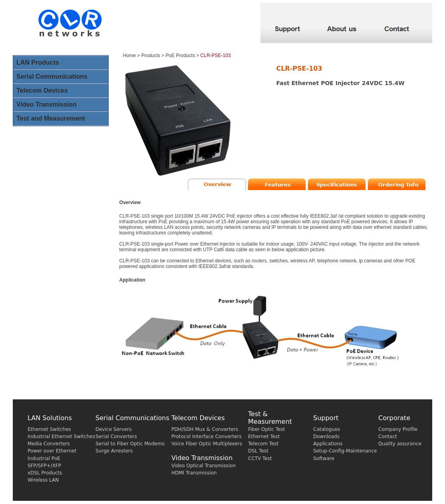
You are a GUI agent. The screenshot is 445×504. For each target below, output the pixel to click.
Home (129, 56)
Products (151, 56)
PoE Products (180, 56)
